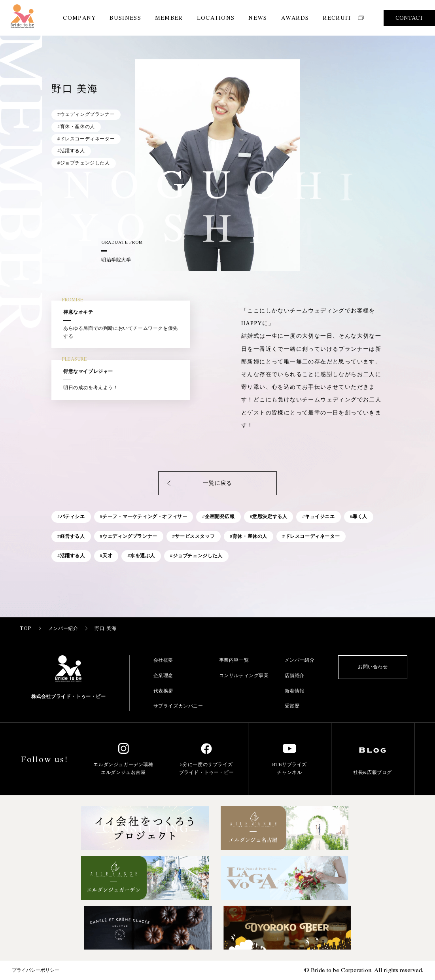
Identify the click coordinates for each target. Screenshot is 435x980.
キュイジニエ (320, 516)
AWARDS (295, 18)
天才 (107, 556)
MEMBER (169, 18)
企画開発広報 (220, 516)
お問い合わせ (373, 667)
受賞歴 (292, 706)
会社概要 (163, 660)
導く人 (360, 516)
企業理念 (163, 675)
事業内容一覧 (234, 660)
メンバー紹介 (69, 628)
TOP (31, 628)
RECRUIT (343, 18)
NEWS (258, 18)
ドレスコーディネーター (313, 536)
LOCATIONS (216, 18)
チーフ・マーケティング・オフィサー (145, 516)
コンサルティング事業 (244, 675)
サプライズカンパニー (178, 706)
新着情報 (295, 691)
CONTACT (409, 18)
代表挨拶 (163, 691)
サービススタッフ (195, 536)
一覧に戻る (199, 483)
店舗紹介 (295, 675)
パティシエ (73, 516)
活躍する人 (73, 556)
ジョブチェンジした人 (198, 556)
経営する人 (73, 536)
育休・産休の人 (250, 536)
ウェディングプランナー (130, 536)
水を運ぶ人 (143, 556)
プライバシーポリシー (36, 970)
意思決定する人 (270, 516)
